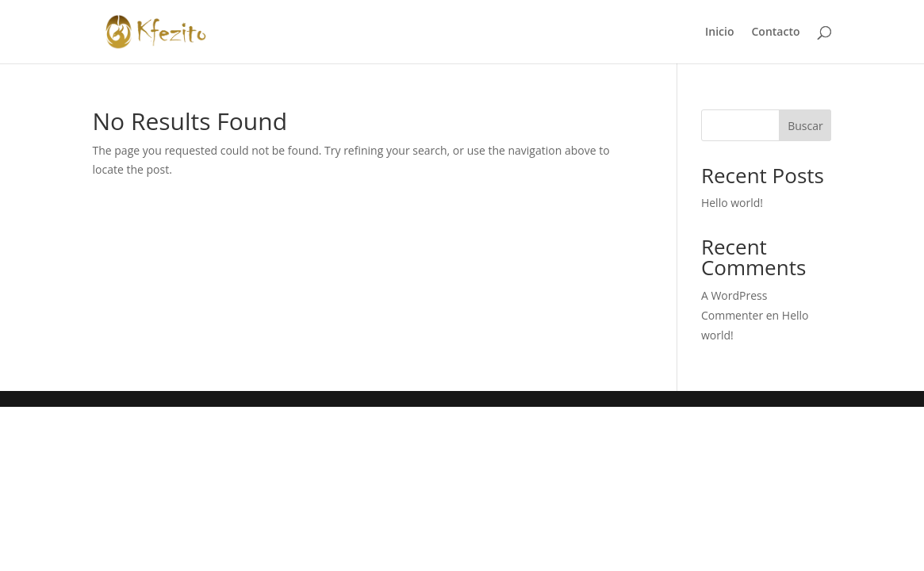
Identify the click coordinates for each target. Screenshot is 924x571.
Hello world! (732, 203)
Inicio (719, 33)
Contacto (775, 33)
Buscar (805, 126)
